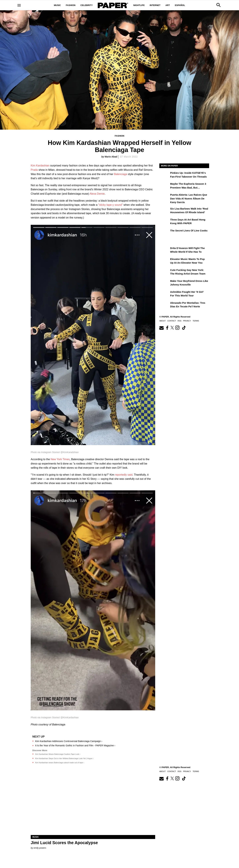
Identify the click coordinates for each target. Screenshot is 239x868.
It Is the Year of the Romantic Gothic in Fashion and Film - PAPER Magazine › (75, 745)
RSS (179, 321)
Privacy (187, 321)
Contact (172, 321)
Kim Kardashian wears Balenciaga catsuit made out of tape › (60, 763)
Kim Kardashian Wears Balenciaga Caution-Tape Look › (58, 754)
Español (180, 5)
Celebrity (86, 5)
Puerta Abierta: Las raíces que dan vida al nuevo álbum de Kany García (189, 198)
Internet (155, 5)
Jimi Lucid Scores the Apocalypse (64, 843)
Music (57, 5)
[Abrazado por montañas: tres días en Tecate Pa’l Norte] (164, 305)
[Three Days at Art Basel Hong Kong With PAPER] (164, 222)
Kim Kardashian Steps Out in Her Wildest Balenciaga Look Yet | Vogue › (64, 758)
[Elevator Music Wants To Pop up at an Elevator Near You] (164, 261)
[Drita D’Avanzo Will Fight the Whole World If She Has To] (164, 250)
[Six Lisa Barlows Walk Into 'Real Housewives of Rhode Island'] (164, 211)
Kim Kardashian (40, 166)
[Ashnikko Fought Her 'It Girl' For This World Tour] (164, 294)
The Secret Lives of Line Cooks (189, 231)
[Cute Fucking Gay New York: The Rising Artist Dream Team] (164, 272)
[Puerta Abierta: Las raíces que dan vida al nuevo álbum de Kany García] (164, 197)
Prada (34, 170)
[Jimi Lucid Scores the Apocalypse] (93, 804)
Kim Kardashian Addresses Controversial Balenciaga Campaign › (69, 741)
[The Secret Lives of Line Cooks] (164, 233)
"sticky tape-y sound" (111, 205)
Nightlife (139, 5)
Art (168, 5)
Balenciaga (121, 174)
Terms (196, 321)
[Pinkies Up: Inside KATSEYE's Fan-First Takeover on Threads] (164, 175)
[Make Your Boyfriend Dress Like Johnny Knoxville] (164, 283)
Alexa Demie (97, 194)
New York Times (60, 459)
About (162, 321)
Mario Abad (111, 157)
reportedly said (124, 475)
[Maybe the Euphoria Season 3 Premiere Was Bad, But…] (164, 186)
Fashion (71, 5)
